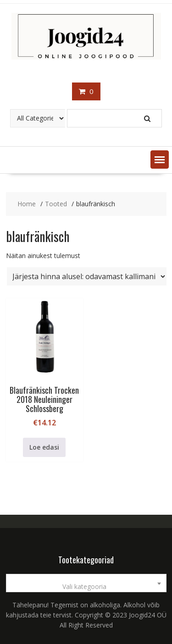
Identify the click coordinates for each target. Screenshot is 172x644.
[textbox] (86, 587)
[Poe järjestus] (87, 276)
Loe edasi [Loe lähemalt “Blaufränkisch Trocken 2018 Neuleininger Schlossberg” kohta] (44, 447)
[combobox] (86, 583)
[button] (160, 160)
